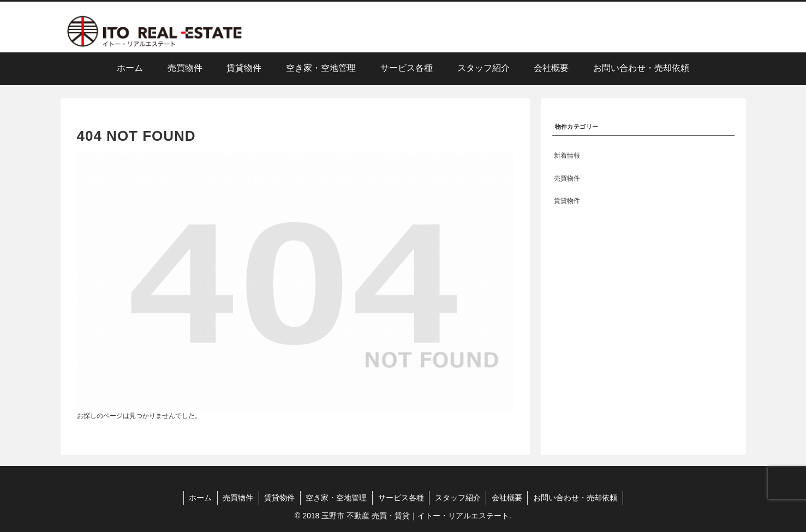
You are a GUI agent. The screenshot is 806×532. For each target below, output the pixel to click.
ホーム (199, 498)
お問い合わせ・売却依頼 (577, 498)
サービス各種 (401, 498)
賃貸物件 (279, 498)
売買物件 (237, 498)
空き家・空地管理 (336, 498)
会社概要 (508, 498)
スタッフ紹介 (458, 498)
